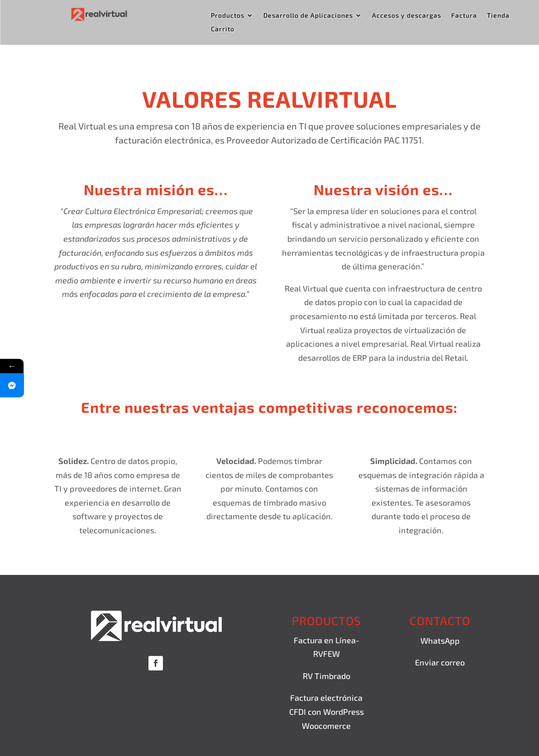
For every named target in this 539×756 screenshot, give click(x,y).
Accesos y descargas (407, 16)
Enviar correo (440, 662)
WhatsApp (440, 641)
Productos (228, 16)
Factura (464, 16)
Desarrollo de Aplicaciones (308, 16)
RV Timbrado (327, 676)
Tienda (498, 16)
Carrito (223, 29)
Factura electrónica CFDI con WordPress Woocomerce (327, 711)
